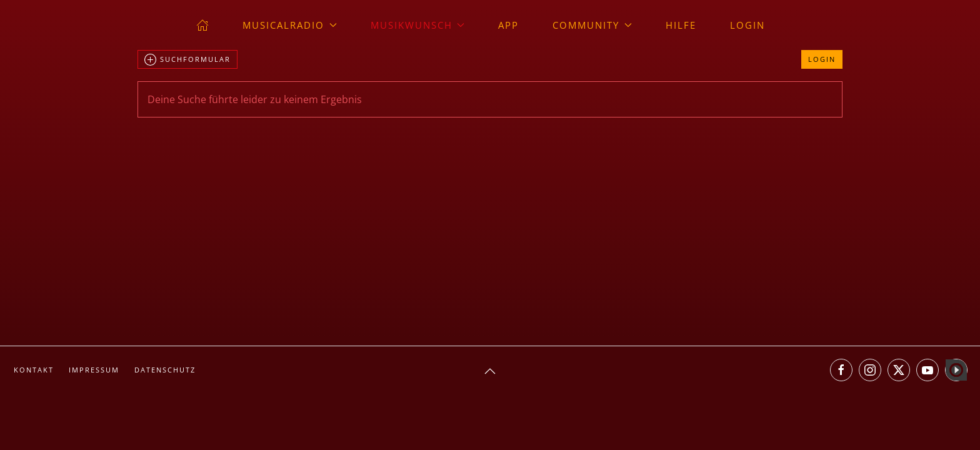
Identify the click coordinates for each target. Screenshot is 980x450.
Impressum (94, 370)
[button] (490, 371)
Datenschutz (165, 370)
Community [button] (592, 25)
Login (747, 25)
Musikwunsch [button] (418, 25)
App (508, 25)
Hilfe (681, 25)
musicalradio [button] (290, 25)
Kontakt (34, 370)
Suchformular (187, 60)
